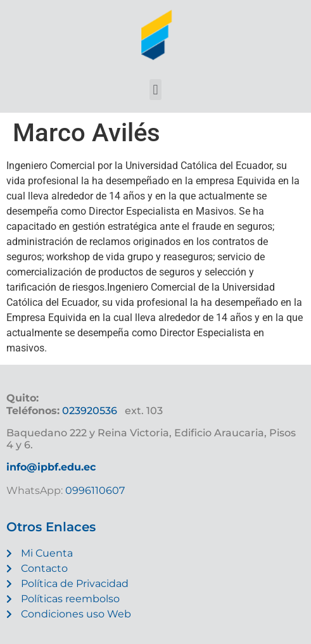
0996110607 (94, 490)
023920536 (90, 411)
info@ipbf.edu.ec (51, 467)
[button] (155, 90)
